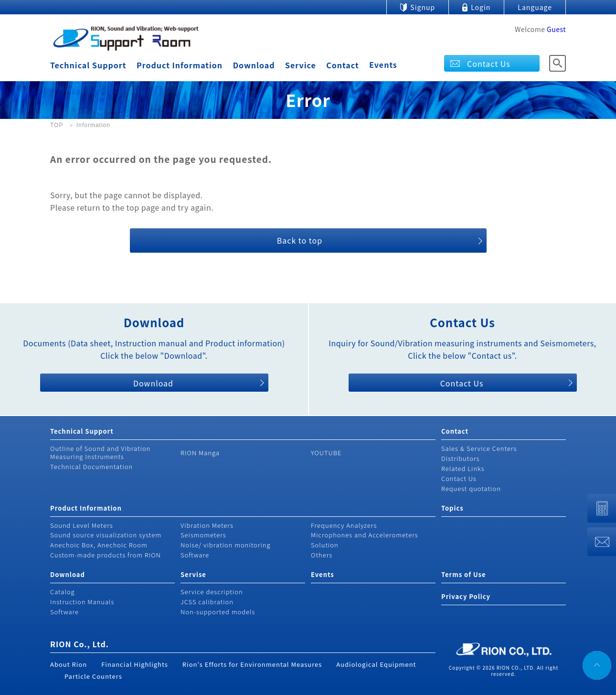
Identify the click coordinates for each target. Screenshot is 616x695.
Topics (452, 508)
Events (383, 64)
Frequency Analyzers (344, 525)
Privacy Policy (466, 596)
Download (254, 65)
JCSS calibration (207, 602)
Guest (556, 29)
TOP (57, 125)
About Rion (69, 664)
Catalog (63, 592)
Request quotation (471, 488)
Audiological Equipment (376, 664)
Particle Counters (93, 676)
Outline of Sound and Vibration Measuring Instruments (100, 452)
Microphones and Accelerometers (365, 535)
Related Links (463, 468)
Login (481, 7)
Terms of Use (463, 574)
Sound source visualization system (106, 535)
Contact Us (489, 64)
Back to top (300, 240)
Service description (212, 592)
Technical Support (88, 65)
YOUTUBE (326, 453)
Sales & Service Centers (479, 448)
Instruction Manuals (82, 602)
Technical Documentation (91, 466)
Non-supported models (218, 612)
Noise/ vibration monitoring (226, 545)
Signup (423, 7)
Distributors (460, 458)
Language (535, 7)
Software (195, 555)
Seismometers (203, 535)
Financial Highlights (135, 664)
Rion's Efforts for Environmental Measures (252, 664)
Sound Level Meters (82, 525)
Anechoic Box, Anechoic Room (99, 545)
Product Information (180, 65)
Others (322, 555)
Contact (342, 65)
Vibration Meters (207, 525)
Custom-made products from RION (106, 555)
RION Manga (200, 453)
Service (301, 65)
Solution (325, 545)
